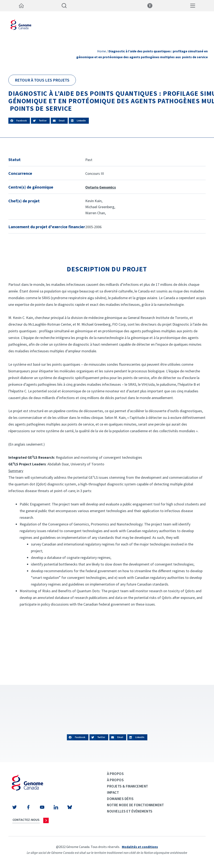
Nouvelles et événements (130, 811)
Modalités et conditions (140, 847)
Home (102, 51)
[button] (19, 121)
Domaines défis (120, 799)
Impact (113, 792)
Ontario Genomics (101, 187)
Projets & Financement (128, 786)
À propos (115, 774)
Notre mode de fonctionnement (135, 805)
